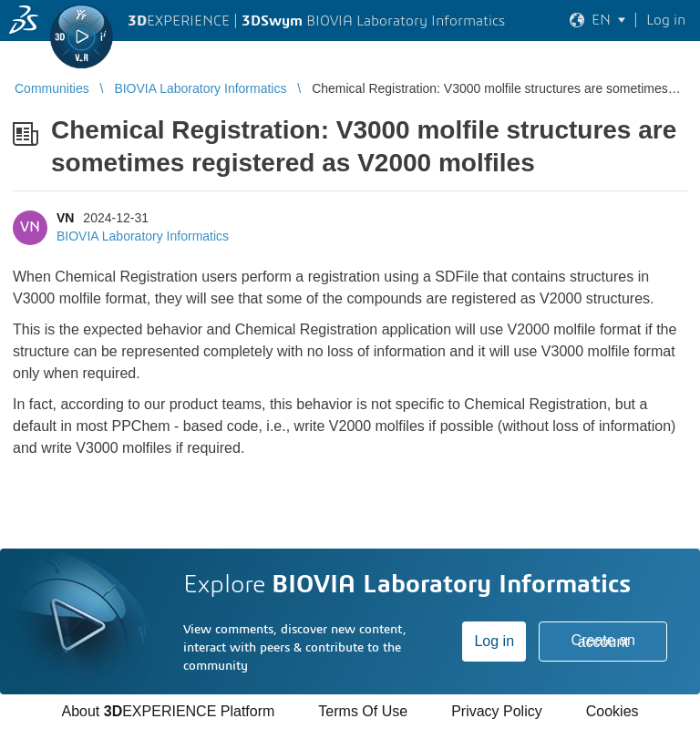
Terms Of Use (363, 711)
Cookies (612, 711)
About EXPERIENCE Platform (168, 711)
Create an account (603, 641)
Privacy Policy (497, 711)
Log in (494, 641)
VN (65, 218)
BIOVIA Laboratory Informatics (143, 236)
